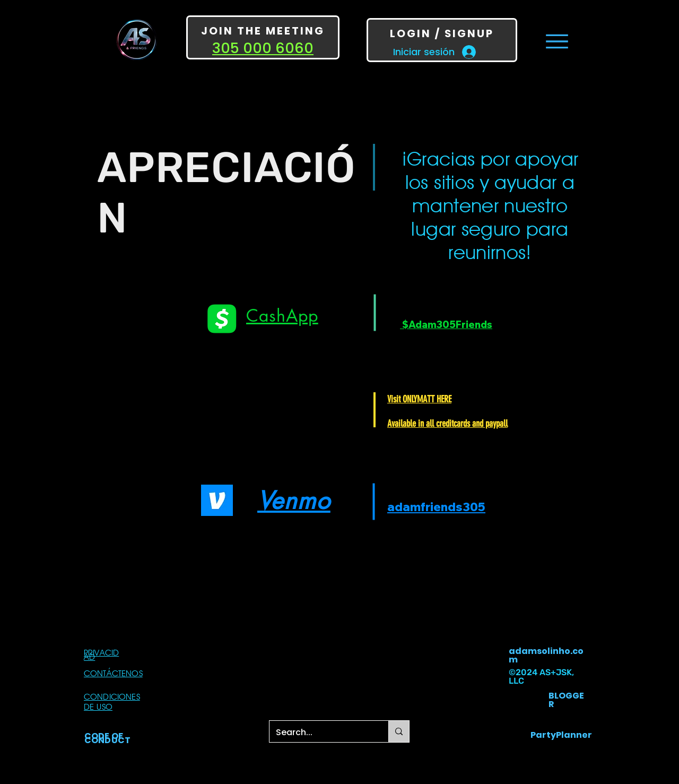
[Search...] (321, 733)
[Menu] (557, 41)
